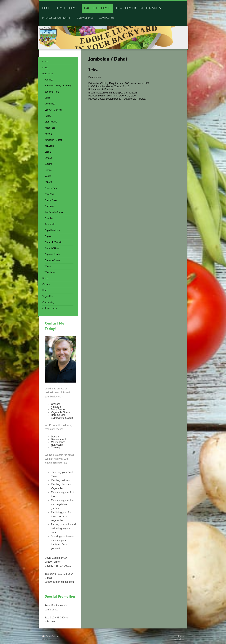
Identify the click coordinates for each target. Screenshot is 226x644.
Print (47, 636)
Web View (179, 639)
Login (181, 636)
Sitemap (56, 636)
